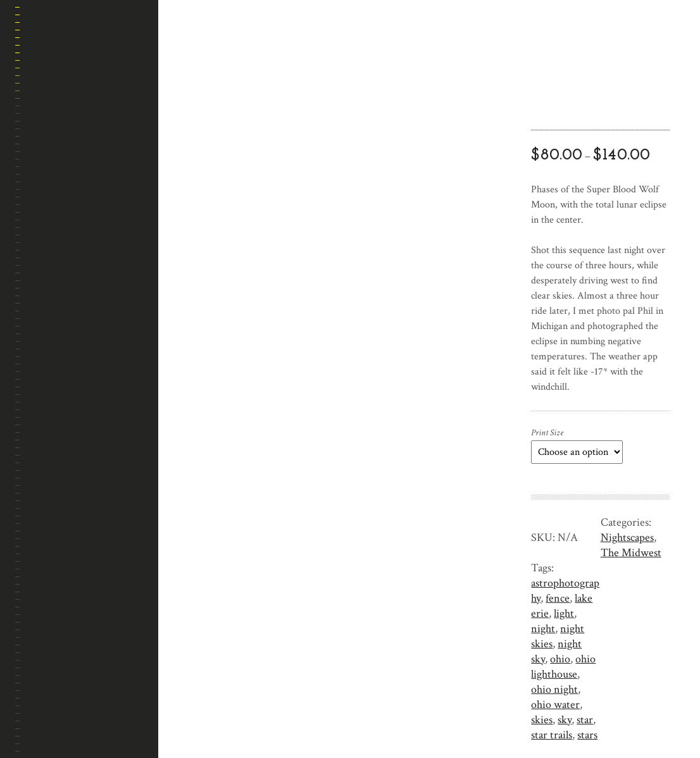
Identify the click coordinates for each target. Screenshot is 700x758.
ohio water (555, 705)
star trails (552, 735)
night (543, 629)
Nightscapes (627, 537)
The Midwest (631, 553)
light (564, 613)
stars (587, 735)
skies (542, 720)
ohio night (554, 689)
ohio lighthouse (563, 667)
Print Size (547, 433)
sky (565, 720)
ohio (560, 659)
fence (558, 598)
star (585, 720)
